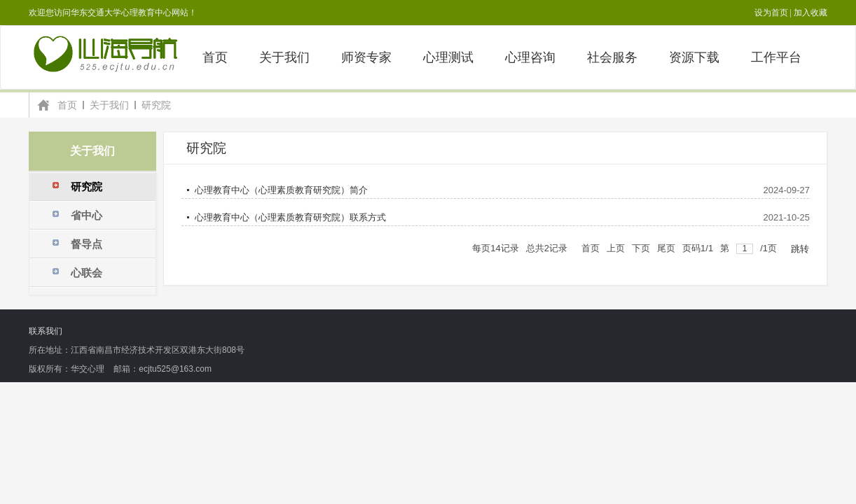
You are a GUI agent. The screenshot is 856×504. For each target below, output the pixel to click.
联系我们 (46, 331)
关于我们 (109, 105)
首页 (67, 105)
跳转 (800, 249)
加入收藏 (810, 13)
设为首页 (771, 13)
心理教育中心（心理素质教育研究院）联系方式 (290, 217)
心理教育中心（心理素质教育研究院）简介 (281, 190)
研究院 (156, 105)
